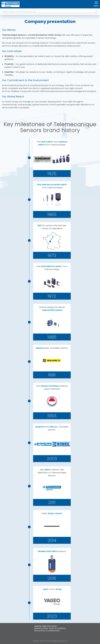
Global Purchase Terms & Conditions (50, 628)
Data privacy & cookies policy (47, 631)
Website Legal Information (46, 626)
